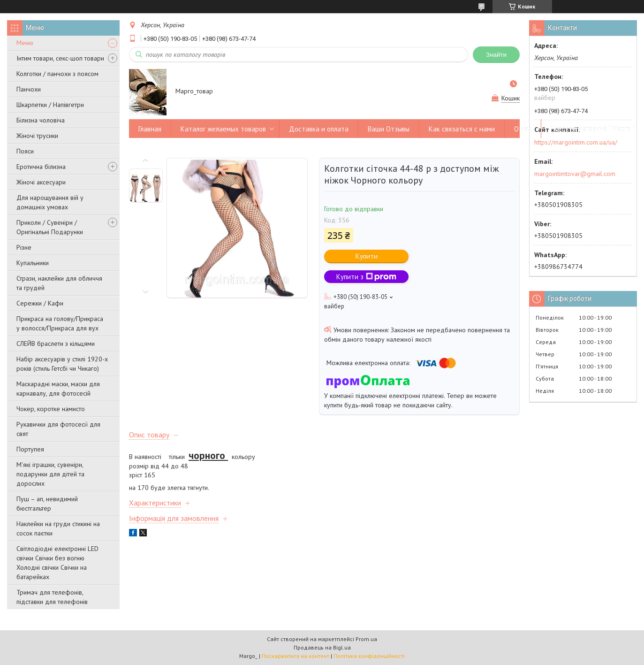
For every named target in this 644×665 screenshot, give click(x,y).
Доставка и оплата (319, 129)
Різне (24, 247)
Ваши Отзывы (389, 129)
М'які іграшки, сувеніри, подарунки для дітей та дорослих (50, 474)
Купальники (33, 263)
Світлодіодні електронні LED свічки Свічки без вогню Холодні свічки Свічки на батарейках (57, 563)
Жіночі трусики (37, 136)
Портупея (30, 449)
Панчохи (29, 89)
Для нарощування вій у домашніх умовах (50, 202)
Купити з (366, 277)
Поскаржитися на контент (295, 656)
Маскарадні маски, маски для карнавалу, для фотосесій (58, 389)
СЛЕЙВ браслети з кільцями (56, 344)
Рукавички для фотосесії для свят (58, 429)
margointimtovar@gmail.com (575, 174)
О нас (523, 129)
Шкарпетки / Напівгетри (50, 105)
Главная (150, 129)
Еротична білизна (41, 167)
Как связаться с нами (462, 129)
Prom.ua (366, 639)
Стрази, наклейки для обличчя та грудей (59, 283)
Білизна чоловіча (41, 120)
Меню (25, 43)
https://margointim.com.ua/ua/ (576, 142)
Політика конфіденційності (369, 656)
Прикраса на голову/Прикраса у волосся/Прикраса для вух (60, 323)
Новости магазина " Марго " (593, 129)
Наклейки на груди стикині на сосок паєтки (58, 528)
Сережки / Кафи (40, 303)
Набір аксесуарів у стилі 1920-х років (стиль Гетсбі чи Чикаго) (62, 364)
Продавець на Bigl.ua (322, 647)
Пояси (25, 151)
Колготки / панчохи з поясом (57, 74)
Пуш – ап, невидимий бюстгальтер (47, 504)
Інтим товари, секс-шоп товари (60, 58)
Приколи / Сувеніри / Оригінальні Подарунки (50, 227)
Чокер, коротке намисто (51, 409)
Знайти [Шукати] (496, 55)
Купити (367, 256)
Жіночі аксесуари (41, 182)
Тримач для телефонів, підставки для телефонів (52, 597)
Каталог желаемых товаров (223, 129)
